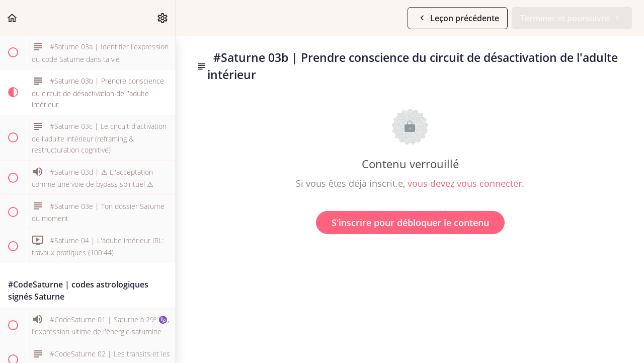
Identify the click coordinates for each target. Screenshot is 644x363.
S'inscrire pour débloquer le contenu (410, 223)
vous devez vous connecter (465, 183)
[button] (13, 18)
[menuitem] (163, 18)
